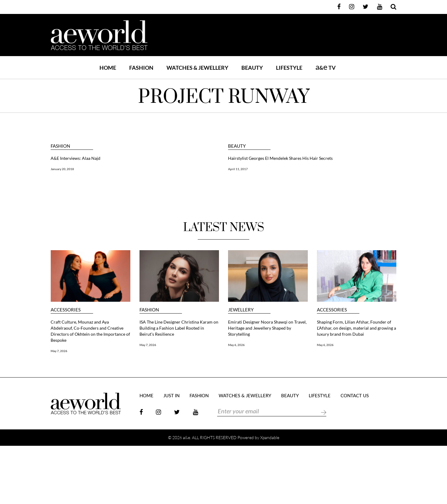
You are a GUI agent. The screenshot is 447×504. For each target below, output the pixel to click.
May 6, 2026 (236, 345)
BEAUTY (252, 68)
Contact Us (355, 396)
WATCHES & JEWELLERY (197, 68)
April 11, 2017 (238, 169)
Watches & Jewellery (245, 396)
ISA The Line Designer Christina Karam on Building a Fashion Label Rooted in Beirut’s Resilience (179, 328)
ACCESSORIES (66, 310)
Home (108, 68)
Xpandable (270, 437)
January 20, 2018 (62, 169)
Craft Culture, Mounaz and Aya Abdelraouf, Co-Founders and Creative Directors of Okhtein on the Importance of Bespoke (90, 331)
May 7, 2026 (59, 351)
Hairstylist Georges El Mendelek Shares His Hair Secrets (280, 158)
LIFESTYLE (289, 68)
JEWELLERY (241, 310)
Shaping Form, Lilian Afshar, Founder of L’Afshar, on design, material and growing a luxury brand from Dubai (356, 328)
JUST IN (171, 396)
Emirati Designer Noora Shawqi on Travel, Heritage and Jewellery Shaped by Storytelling (267, 328)
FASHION (141, 68)
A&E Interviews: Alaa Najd (76, 158)
